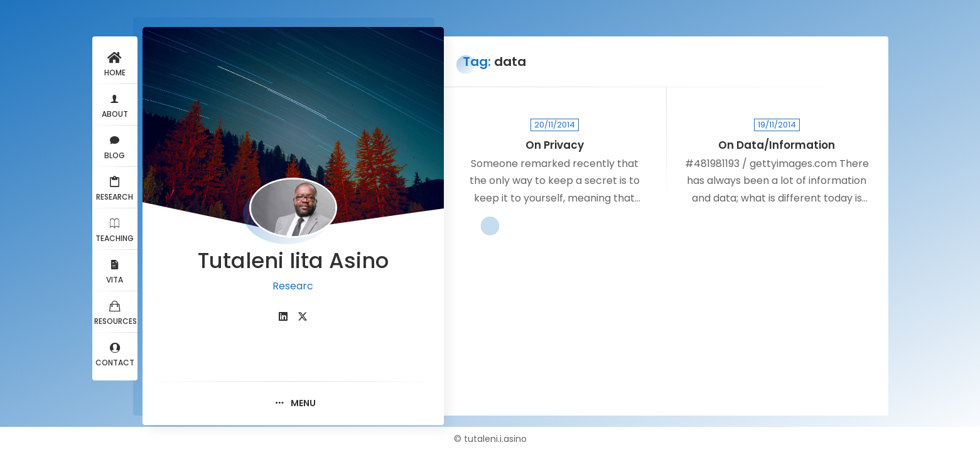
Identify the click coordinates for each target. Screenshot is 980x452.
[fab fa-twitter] (303, 317)
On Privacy (555, 145)
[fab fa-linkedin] (283, 317)
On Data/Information (777, 145)
